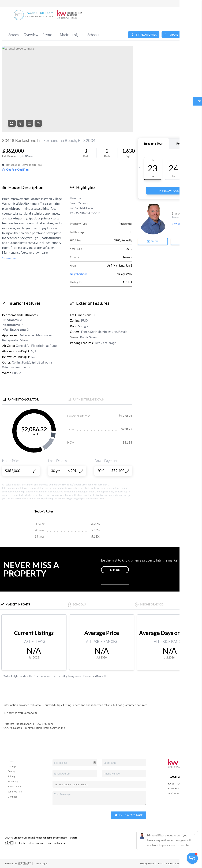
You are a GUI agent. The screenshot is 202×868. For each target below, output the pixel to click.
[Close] (194, 835)
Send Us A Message (129, 815)
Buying (11, 771)
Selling (11, 776)
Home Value (14, 787)
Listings (12, 766)
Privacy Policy (147, 864)
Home (11, 761)
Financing (13, 781)
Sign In (188, 4)
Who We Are (15, 792)
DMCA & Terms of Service (171, 864)
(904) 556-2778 (176, 794)
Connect (12, 797)
